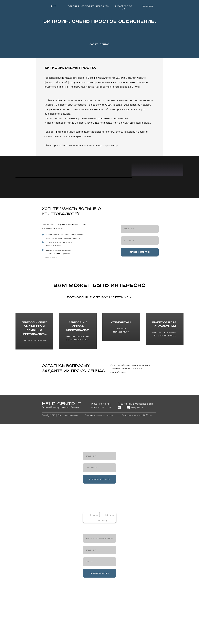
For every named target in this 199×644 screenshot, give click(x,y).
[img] (45, 6)
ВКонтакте (110, 579)
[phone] (140, 304)
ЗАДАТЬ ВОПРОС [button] (99, 44)
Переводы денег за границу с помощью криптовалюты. (34, 392)
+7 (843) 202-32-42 (101, 471)
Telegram (94, 579)
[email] (99, 625)
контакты (103, 6)
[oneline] (99, 602)
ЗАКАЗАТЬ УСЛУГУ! (100, 637)
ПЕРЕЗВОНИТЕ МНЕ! (140, 316)
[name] (140, 292)
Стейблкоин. (121, 390)
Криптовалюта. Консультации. (165, 390)
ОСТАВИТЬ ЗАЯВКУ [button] (70, 446)
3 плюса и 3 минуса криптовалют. (78, 390)
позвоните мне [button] (148, 6)
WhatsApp (103, 584)
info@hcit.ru (137, 471)
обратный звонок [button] (129, 446)
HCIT (53, 6)
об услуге (88, 6)
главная (74, 6)
